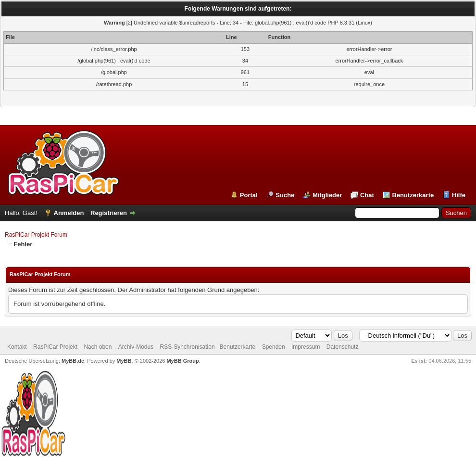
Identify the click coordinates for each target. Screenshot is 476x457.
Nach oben (98, 347)
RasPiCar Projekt (56, 347)
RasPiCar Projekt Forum (36, 235)
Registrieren (109, 213)
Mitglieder (327, 195)
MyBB (124, 361)
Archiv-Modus (136, 347)
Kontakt (17, 347)
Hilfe (459, 195)
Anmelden (69, 213)
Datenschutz (343, 347)
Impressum (306, 347)
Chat (367, 195)
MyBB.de (73, 361)
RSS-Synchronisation (188, 347)
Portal (249, 195)
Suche (285, 195)
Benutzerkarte (413, 195)
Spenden (274, 347)
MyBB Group (182, 361)
